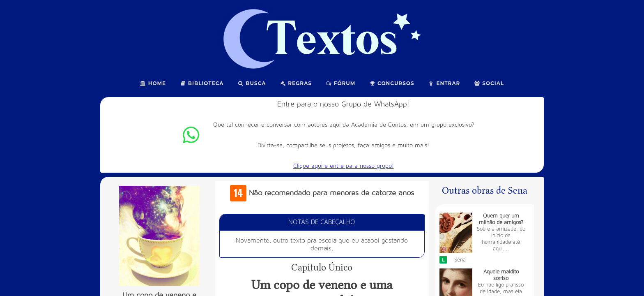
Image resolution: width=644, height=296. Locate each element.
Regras (296, 83)
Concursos (392, 83)
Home (153, 83)
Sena (460, 260)
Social (489, 83)
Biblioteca (202, 83)
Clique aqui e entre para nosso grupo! (344, 166)
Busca (252, 83)
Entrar (444, 83)
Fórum (340, 83)
